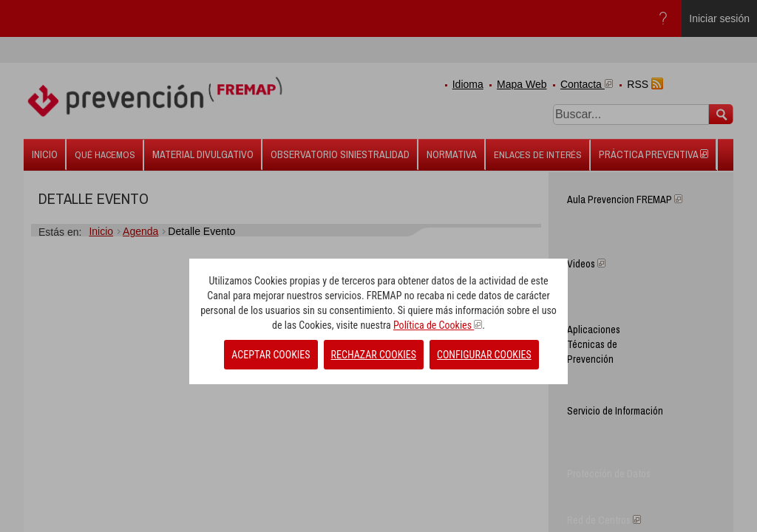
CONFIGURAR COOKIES (484, 355)
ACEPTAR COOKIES (271, 355)
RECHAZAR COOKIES (374, 355)
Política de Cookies (438, 325)
